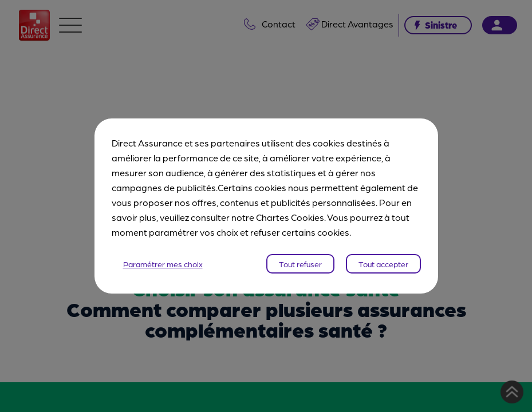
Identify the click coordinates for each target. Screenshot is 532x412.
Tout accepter (383, 264)
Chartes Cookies (290, 217)
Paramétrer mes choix (163, 264)
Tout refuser (300, 264)
